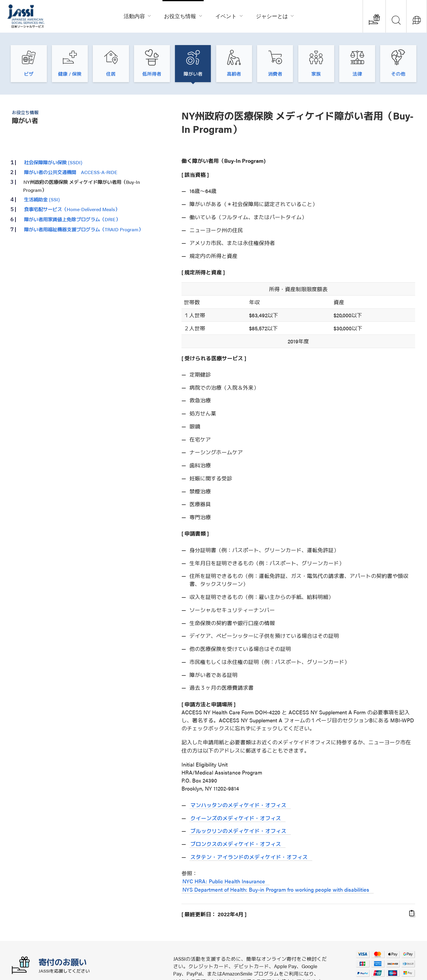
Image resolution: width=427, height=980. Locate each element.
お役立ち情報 (183, 15)
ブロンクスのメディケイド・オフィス (236, 844)
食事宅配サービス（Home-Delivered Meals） (72, 209)
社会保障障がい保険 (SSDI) (53, 162)
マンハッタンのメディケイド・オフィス (238, 805)
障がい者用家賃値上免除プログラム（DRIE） (72, 219)
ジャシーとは (275, 15)
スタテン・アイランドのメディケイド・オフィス (249, 857)
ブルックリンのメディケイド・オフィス (238, 831)
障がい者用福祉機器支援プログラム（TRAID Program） (84, 229)
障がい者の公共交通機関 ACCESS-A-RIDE (71, 172)
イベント (229, 15)
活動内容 (138, 15)
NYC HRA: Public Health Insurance (224, 881)
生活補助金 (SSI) (42, 199)
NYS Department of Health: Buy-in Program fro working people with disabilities (276, 889)
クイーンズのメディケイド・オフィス (236, 818)
